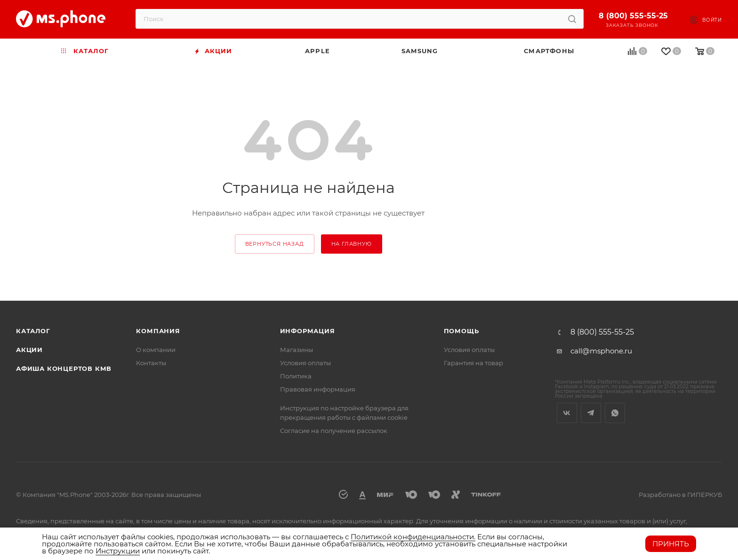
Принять (671, 544)
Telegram (591, 413)
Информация (308, 331)
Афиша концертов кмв (64, 368)
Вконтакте (567, 413)
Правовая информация (318, 389)
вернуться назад (275, 244)
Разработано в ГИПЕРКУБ (680, 495)
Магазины (297, 350)
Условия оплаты (305, 363)
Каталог (33, 331)
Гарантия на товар (473, 363)
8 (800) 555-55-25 (633, 16)
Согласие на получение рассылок (334, 431)
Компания (158, 331)
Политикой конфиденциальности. (413, 537)
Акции (29, 350)
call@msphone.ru (601, 351)
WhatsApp (615, 413)
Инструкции (118, 551)
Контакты (151, 363)
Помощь (461, 331)
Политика (296, 376)
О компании (156, 350)
